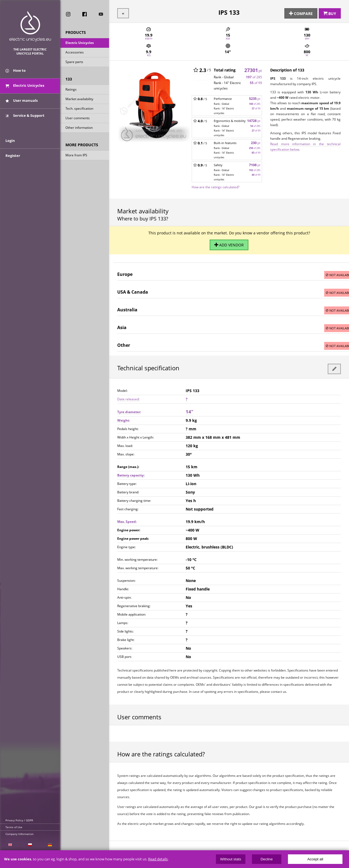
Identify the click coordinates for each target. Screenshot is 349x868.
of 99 (256, 82)
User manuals (22, 103)
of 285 (254, 76)
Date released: (128, 396)
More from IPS (76, 156)
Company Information (19, 834)
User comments (78, 119)
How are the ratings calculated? (216, 186)
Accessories (75, 53)
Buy (330, 13)
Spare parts (74, 62)
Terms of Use (14, 827)
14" (189, 409)
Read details (158, 859)
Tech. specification (79, 109)
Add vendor (229, 243)
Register (13, 162)
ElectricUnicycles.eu (30, 26)
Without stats (231, 859)
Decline (267, 859)
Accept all (315, 859)
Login (10, 147)
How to (16, 73)
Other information (79, 128)
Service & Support (25, 118)
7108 (255, 164)
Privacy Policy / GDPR (19, 820)
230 (256, 142)
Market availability (79, 99)
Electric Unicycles (80, 43)
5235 (255, 98)
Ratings (71, 90)
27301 (253, 69)
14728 (254, 120)
